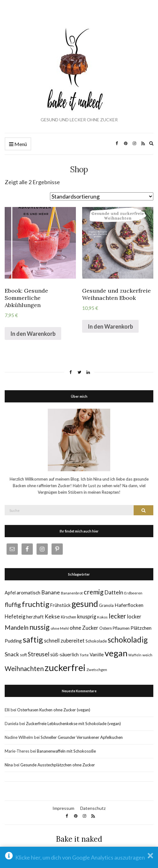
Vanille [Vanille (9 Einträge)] (97, 654)
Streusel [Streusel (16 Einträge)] (39, 654)
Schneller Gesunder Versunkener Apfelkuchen (82, 737)
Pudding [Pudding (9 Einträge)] (13, 641)
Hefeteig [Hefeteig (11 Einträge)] (15, 616)
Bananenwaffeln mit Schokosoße (66, 751)
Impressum (63, 808)
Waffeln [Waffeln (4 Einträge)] (135, 655)
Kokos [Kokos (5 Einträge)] (102, 617)
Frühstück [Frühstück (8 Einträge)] (60, 605)
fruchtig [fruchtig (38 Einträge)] (36, 604)
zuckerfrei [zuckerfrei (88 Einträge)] (65, 667)
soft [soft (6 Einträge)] (23, 655)
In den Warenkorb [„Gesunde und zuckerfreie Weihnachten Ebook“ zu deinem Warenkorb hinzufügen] (110, 326)
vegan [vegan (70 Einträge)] (116, 653)
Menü (18, 144)
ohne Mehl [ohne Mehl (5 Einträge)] (60, 628)
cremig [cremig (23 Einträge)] (94, 592)
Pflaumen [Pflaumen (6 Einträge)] (121, 628)
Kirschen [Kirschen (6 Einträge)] (69, 617)
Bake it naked (79, 839)
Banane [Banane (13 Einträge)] (51, 592)
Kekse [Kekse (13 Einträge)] (52, 616)
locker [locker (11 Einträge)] (134, 616)
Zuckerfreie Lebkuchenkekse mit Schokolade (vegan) (73, 724)
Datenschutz (93, 808)
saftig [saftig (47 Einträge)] (33, 639)
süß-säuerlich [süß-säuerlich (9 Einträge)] (64, 654)
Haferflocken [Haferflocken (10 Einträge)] (129, 605)
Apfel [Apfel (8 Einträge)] (10, 593)
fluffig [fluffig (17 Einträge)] (13, 605)
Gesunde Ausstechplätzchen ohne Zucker (58, 765)
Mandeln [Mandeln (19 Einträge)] (17, 627)
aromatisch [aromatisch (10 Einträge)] (28, 592)
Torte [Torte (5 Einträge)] (84, 655)
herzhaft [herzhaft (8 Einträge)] (35, 617)
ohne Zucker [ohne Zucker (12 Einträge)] (84, 628)
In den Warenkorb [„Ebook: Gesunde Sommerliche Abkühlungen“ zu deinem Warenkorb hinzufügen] (33, 334)
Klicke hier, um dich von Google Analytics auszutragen (80, 857)
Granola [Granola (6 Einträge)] (106, 605)
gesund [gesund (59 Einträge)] (85, 604)
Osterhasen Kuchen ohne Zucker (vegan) (54, 710)
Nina (9, 765)
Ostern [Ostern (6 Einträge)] (106, 628)
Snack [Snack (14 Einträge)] (12, 654)
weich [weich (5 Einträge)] (147, 655)
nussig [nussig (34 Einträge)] (39, 627)
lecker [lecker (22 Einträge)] (117, 616)
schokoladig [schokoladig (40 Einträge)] (128, 640)
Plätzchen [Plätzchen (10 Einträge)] (141, 628)
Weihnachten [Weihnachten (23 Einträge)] (24, 668)
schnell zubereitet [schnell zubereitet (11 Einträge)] (64, 641)
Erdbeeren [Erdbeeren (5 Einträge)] (133, 593)
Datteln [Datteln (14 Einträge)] (114, 592)
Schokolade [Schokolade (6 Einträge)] (96, 641)
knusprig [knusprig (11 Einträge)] (87, 616)
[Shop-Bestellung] (102, 196)
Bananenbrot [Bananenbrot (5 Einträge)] (72, 593)
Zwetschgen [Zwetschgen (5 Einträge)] (97, 670)
